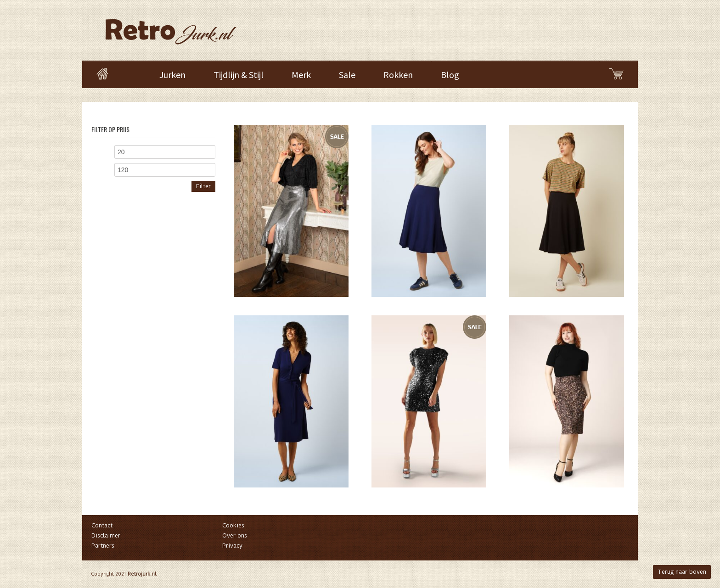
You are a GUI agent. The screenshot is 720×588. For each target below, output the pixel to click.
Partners (103, 546)
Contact (102, 525)
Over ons (235, 535)
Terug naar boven (682, 572)
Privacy (232, 546)
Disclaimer (106, 535)
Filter (203, 186)
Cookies (233, 525)
